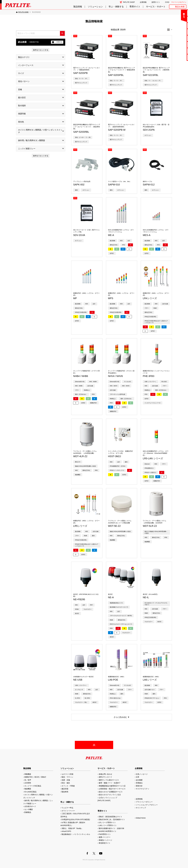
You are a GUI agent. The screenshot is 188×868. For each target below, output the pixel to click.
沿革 (138, 777)
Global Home (141, 818)
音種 (20, 90)
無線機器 (28, 789)
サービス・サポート (156, 7)
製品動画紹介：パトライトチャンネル (76, 834)
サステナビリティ (143, 789)
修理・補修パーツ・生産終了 (110, 783)
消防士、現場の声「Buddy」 (72, 828)
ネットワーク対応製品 (33, 786)
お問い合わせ (179, 13)
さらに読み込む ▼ (122, 717)
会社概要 (139, 780)
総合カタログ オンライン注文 (110, 795)
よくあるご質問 (179, 19)
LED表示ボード (30, 806)
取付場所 (22, 106)
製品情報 (78, 7)
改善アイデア (179, 57)
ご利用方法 (57, 42)
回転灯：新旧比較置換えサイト (110, 817)
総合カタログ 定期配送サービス (111, 792)
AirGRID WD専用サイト (107, 831)
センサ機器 (29, 809)
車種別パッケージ (105, 840)
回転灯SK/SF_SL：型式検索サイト (112, 819)
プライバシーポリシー (144, 802)
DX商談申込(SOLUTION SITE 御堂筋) (76, 819)
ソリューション (95, 7)
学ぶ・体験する (116, 7)
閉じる (166, 14)
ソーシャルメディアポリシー (147, 805)
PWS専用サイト (105, 834)
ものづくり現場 (67, 774)
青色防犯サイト (105, 843)
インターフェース (26, 65)
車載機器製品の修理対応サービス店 (112, 786)
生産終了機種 (179, 45)
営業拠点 (139, 783)
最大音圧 (22, 98)
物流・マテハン (67, 777)
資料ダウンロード (105, 777)
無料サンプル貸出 (179, 26)
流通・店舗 (66, 780)
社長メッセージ (142, 774)
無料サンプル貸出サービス (109, 780)
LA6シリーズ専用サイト (108, 825)
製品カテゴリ (24, 57)
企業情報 (143, 2)
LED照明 (28, 783)
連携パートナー (105, 837)
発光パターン (24, 81)
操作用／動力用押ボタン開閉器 (32, 140)
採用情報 (139, 799)
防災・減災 (66, 783)
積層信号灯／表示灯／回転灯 (35, 777)
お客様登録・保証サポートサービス (112, 789)
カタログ (179, 32)
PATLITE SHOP (129, 2)
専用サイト (135, 7)
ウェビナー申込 (67, 808)
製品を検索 (180, 7)
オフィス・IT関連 (68, 786)
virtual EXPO (66, 831)
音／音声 (28, 780)
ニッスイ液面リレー (27, 149)
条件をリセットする (41, 50)
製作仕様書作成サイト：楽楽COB (111, 828)
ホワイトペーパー (68, 811)
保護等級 (22, 114)
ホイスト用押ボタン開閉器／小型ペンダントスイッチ (40, 131)
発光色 (21, 122)
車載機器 (28, 774)
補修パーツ (179, 51)
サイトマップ (141, 808)
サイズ (21, 73)
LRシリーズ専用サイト (107, 822)
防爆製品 (28, 812)
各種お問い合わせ (105, 774)
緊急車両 (65, 792)
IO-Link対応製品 (30, 792)
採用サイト (156, 2)
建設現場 (65, 789)
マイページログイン (179, 2)
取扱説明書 (179, 38)
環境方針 (139, 786)
